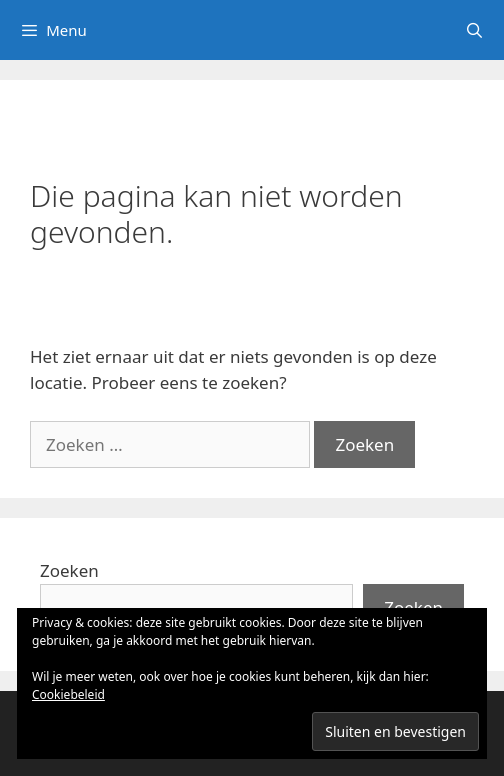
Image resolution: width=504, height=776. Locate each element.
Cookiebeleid (68, 694)
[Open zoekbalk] (474, 30)
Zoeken (69, 570)
